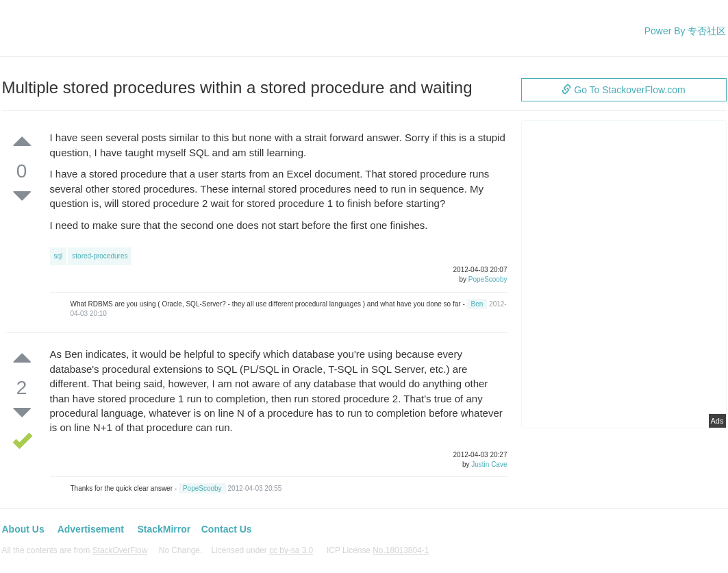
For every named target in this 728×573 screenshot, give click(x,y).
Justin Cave (489, 464)
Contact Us (227, 529)
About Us (23, 529)
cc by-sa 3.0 (291, 550)
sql (59, 256)
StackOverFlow (120, 550)
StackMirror (164, 529)
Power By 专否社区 (686, 31)
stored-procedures (100, 256)
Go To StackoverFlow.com (623, 90)
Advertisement (91, 529)
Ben (477, 304)
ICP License (378, 550)
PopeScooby (488, 279)
